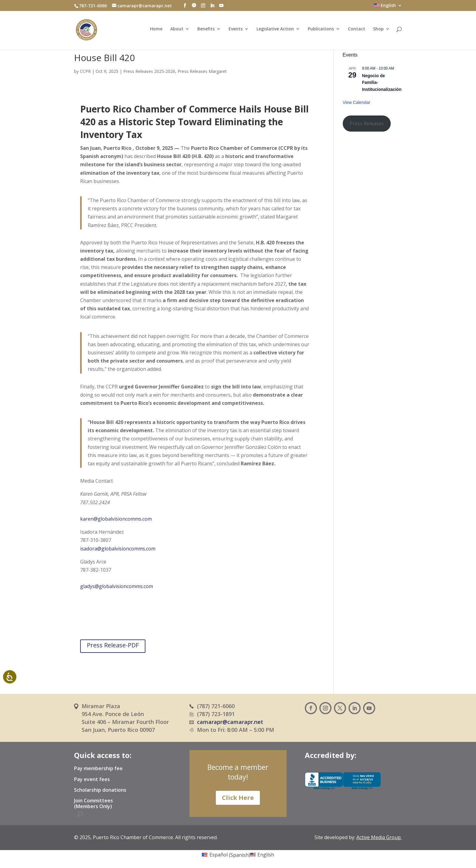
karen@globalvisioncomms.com (116, 519)
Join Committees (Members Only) (93, 804)
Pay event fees (92, 780)
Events (236, 30)
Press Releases (367, 123)
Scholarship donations (100, 790)
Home (156, 30)
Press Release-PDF (113, 645)
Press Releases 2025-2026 (149, 71)
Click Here (238, 798)
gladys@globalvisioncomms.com (117, 586)
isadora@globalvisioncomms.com (118, 549)
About (177, 30)
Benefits (206, 30)
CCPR (85, 71)
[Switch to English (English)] (262, 855)
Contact (357, 30)
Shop (378, 30)
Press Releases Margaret (202, 71)
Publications (321, 30)
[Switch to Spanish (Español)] (226, 855)
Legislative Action (275, 30)
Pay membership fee (98, 769)
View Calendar (357, 102)
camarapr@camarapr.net (230, 722)
